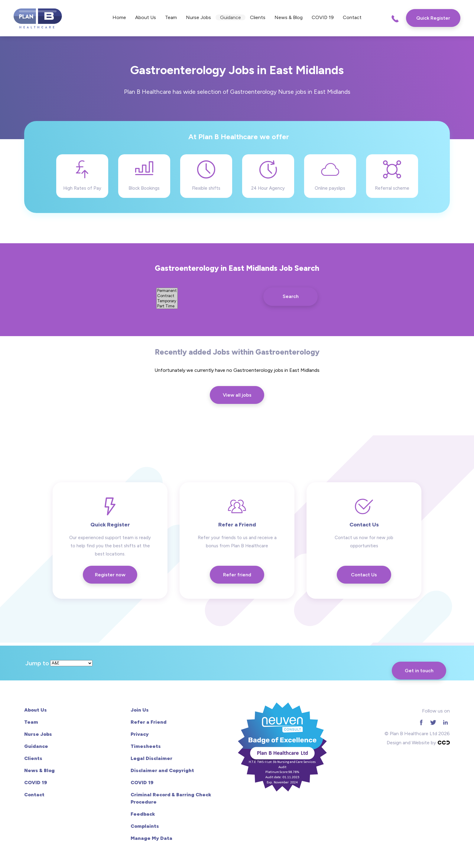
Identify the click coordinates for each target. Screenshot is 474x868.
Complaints (145, 826)
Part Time (167, 306)
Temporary (167, 301)
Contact (352, 17)
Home (119, 17)
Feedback (143, 814)
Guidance (231, 17)
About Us (146, 17)
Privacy (140, 734)
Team (171, 17)
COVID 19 (323, 17)
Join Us (140, 710)
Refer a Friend (149, 722)
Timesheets (146, 746)
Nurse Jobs (198, 17)
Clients (258, 17)
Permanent (167, 291)
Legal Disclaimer (151, 758)
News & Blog (289, 17)
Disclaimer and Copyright (162, 770)
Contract (167, 296)
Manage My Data (151, 838)
